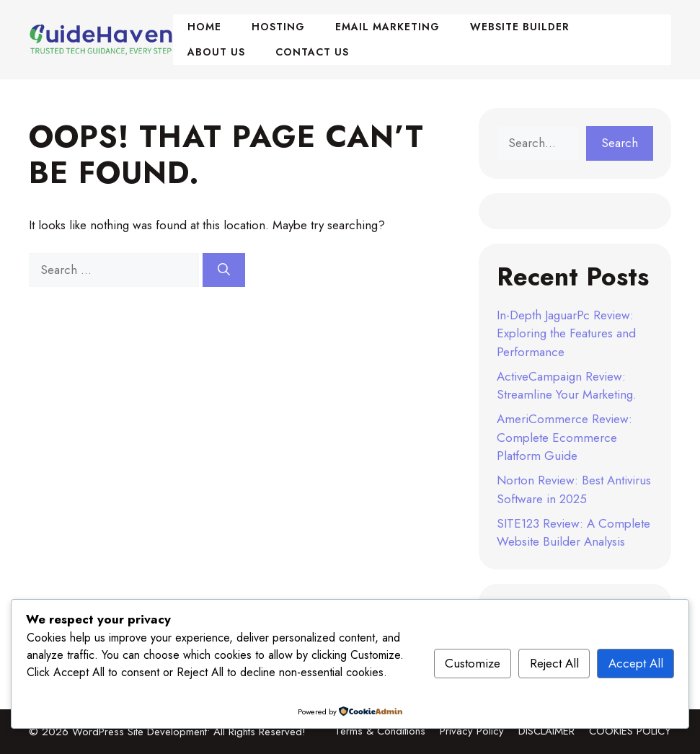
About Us (216, 52)
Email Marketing (387, 27)
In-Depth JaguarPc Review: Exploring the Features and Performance (566, 333)
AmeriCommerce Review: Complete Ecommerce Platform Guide (564, 437)
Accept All (636, 663)
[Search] (224, 270)
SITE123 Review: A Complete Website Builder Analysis (573, 533)
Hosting (278, 27)
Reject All (554, 663)
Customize (473, 663)
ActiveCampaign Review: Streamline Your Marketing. (567, 386)
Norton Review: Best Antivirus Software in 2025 (574, 489)
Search (620, 143)
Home (204, 27)
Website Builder (520, 27)
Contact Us (312, 52)
